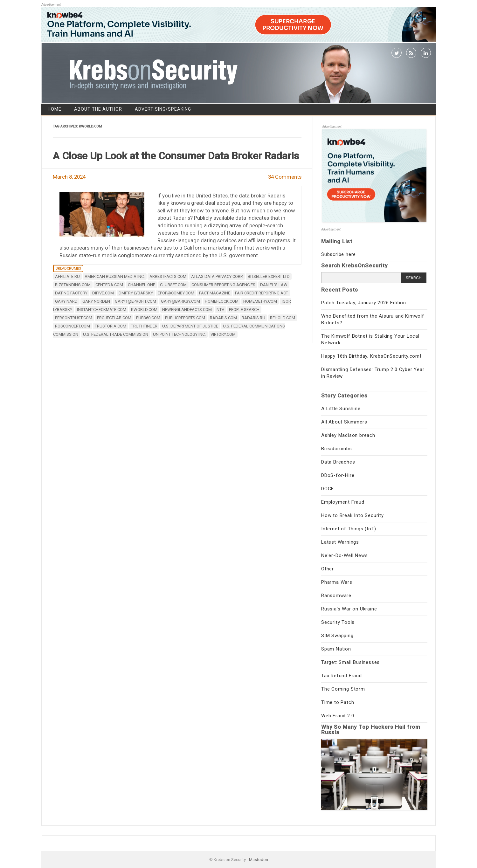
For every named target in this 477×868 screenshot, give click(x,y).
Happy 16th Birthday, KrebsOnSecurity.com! (371, 356)
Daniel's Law (274, 285)
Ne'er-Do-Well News (344, 555)
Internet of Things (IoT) (349, 529)
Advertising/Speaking (163, 109)
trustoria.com (111, 326)
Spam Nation (336, 649)
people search (244, 310)
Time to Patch (338, 702)
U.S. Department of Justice (190, 326)
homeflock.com (222, 301)
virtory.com (223, 334)
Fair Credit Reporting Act (262, 293)
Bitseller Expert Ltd (269, 276)
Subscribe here (339, 254)
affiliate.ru (67, 276)
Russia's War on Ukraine (349, 609)
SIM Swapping (337, 636)
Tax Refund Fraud (342, 676)
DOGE (328, 489)
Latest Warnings (340, 542)
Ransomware (336, 596)
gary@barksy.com (180, 301)
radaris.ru (253, 318)
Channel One (142, 285)
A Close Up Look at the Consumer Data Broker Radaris (176, 156)
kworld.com (144, 310)
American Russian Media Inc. (115, 276)
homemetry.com (260, 301)
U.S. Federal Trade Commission (116, 334)
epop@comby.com (176, 293)
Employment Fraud (343, 502)
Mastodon (259, 860)
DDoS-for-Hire (338, 475)
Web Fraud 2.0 (338, 716)
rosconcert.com (73, 326)
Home (55, 109)
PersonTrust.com (74, 318)
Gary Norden (96, 301)
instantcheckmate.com (102, 310)
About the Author (98, 109)
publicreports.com (185, 318)
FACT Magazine (215, 293)
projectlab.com (114, 318)
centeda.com (109, 285)
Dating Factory (71, 293)
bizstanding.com (73, 285)
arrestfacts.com (168, 276)
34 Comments (285, 177)
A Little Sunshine (341, 409)
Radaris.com (223, 318)
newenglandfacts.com (187, 310)
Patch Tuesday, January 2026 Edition (364, 303)
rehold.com (283, 318)
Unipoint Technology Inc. (179, 334)
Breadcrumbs (68, 269)
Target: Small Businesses (350, 662)
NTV (220, 310)
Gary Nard (66, 301)
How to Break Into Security (353, 515)
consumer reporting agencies (223, 285)
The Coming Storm (343, 689)
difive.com (103, 293)
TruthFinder (144, 326)
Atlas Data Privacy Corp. (217, 276)
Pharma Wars (337, 582)
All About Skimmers (344, 422)
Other (328, 569)
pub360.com (148, 318)
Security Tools (338, 622)
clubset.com (173, 285)
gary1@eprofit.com (135, 301)
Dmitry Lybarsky (136, 293)
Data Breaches (338, 462)
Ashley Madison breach (348, 435)
